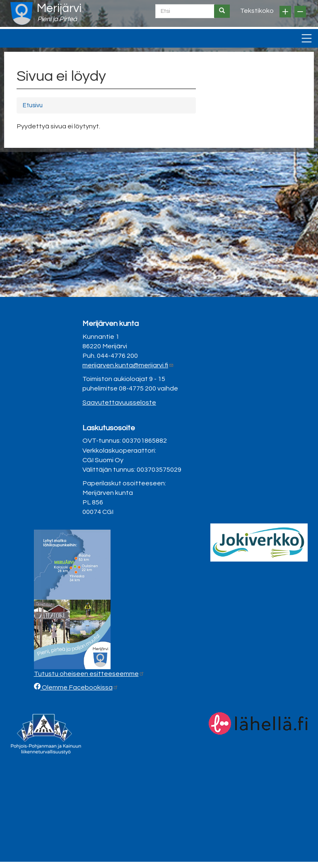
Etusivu (33, 105)
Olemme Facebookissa (79, 687)
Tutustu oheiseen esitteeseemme (89, 674)
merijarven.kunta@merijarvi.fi (128, 365)
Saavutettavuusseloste (119, 403)
